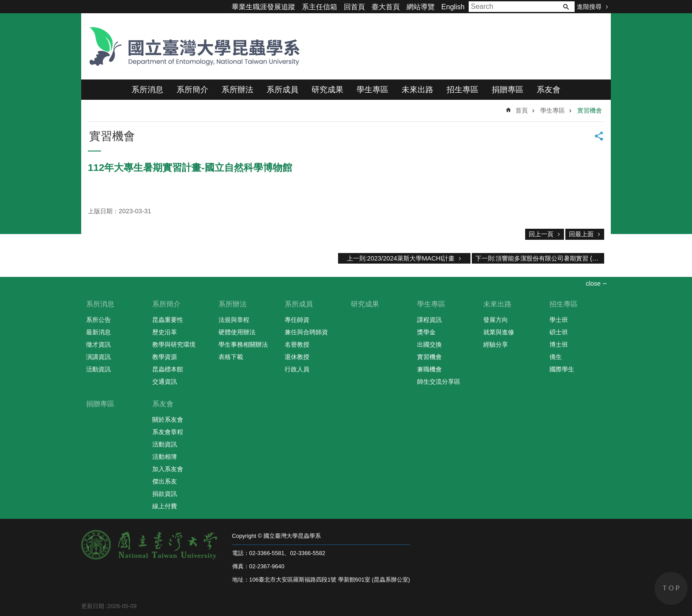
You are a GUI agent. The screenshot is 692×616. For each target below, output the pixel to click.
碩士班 (559, 332)
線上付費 (165, 506)
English (453, 7)
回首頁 (354, 7)
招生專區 (463, 90)
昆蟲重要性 (168, 320)
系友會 (549, 90)
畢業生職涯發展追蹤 (263, 7)
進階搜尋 (589, 7)
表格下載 (231, 357)
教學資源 (165, 357)
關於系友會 (168, 419)
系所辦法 (237, 90)
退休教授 (297, 357)
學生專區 (372, 90)
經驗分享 (496, 344)
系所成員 (282, 90)
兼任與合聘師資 (306, 332)
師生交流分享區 (439, 382)
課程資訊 (429, 320)
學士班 (559, 320)
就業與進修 (499, 332)
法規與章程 (234, 320)
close (593, 283)
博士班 (559, 344)
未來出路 (417, 90)
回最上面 (581, 234)
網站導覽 (421, 7)
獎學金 (426, 332)
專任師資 (297, 320)
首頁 (522, 110)
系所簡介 (192, 90)
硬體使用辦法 (237, 332)
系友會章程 (168, 432)
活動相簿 (165, 457)
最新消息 (98, 332)
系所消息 (147, 90)
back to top (671, 588)
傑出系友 (165, 481)
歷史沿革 (165, 332)
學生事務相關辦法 (243, 344)
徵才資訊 (98, 344)
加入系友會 (168, 469)
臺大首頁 (386, 7)
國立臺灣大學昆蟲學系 (192, 46)
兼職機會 (429, 369)
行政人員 (297, 369)
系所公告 (98, 320)
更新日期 (93, 606)
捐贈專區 (508, 90)
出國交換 (429, 344)
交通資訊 (165, 382)
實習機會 (590, 110)
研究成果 (327, 90)
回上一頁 (541, 234)
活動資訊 (98, 369)
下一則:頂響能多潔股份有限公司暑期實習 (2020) (540, 258)
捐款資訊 (165, 494)
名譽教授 (297, 344)
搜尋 (566, 7)
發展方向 (496, 320)
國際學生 (562, 369)
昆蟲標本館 (168, 369)
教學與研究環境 (174, 344)
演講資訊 (98, 357)
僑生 (556, 357)
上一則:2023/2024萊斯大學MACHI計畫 (401, 258)
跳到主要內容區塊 (5, 5)
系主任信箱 (320, 7)
